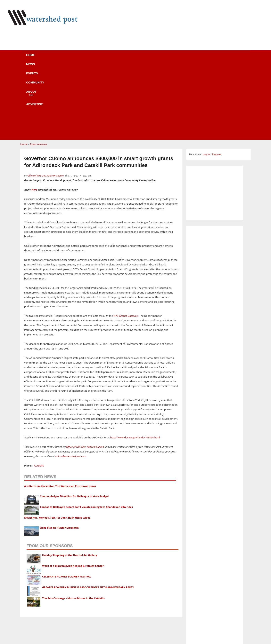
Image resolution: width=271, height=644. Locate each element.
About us (142, 57)
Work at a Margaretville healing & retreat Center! (73, 492)
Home (42, 57)
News (63, 57)
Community (113, 57)
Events (86, 57)
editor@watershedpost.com (71, 382)
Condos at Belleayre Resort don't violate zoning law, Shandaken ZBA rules (86, 433)
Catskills (39, 391)
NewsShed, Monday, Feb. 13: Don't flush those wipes (57, 444)
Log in (206, 80)
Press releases (38, 70)
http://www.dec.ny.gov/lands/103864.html (135, 363)
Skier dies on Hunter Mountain (59, 454)
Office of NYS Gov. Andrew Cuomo (45, 101)
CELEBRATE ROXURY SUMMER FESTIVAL (67, 502)
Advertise (170, 57)
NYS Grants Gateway (126, 242)
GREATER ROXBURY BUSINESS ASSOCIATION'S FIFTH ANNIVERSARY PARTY (88, 513)
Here (34, 115)
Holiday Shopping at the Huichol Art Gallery (70, 481)
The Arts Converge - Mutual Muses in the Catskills (73, 524)
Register (217, 80)
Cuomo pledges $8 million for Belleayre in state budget (74, 422)
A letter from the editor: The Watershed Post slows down (60, 412)
